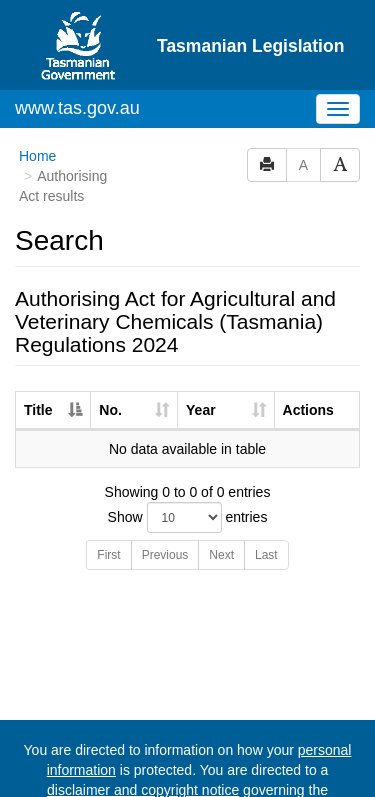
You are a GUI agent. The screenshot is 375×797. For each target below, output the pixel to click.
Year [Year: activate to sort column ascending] (201, 333)
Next (221, 478)
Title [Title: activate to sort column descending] (38, 333)
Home (37, 79)
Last (266, 478)
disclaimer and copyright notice (143, 713)
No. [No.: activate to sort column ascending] (110, 333)
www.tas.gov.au (77, 31)
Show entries (188, 440)
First (108, 478)
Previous (165, 478)
